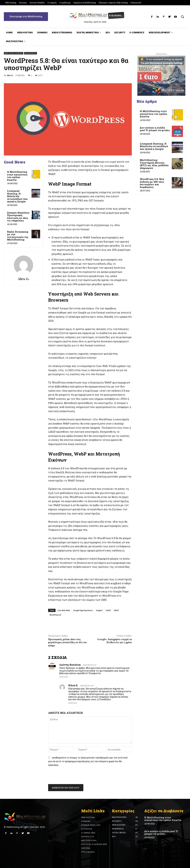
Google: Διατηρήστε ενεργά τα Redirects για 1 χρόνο (114, 641)
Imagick (99, 610)
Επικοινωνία (88, 852)
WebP (116, 610)
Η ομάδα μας (88, 833)
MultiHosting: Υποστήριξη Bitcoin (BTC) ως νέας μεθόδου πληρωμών (154, 164)
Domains (86, 821)
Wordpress (30, 53)
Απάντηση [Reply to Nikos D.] (73, 703)
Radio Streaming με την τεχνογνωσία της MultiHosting (18, 236)
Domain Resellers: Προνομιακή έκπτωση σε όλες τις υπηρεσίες (18, 217)
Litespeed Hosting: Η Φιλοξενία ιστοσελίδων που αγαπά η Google (17, 196)
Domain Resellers (91, 825)
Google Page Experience (83, 610)
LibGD (108, 610)
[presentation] (71, 776)
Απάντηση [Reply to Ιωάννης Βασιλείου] (64, 677)
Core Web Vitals (64, 610)
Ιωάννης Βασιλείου (70, 665)
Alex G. (10, 75)
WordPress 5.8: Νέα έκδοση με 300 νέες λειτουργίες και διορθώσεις (152, 183)
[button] (182, 17)
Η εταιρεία (87, 829)
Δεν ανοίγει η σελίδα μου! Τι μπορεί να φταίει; (155, 129)
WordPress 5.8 (55, 615)
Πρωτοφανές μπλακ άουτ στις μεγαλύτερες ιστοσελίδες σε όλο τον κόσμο (67, 642)
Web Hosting (88, 817)
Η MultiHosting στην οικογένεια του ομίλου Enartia (17, 176)
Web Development (14, 53)
